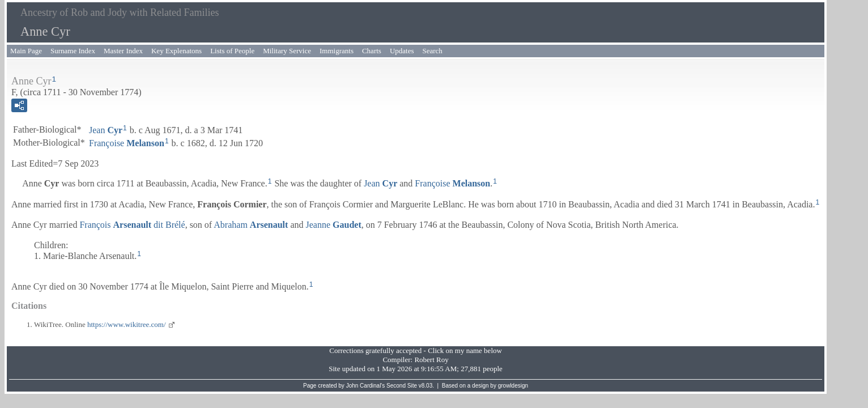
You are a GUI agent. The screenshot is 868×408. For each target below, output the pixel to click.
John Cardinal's (366, 386)
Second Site (402, 386)
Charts (372, 51)
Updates (402, 51)
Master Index (123, 51)
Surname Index (73, 51)
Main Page (26, 51)
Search (433, 51)
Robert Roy (431, 360)
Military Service (287, 51)
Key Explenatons (176, 51)
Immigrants (337, 51)
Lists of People (232, 51)
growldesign (513, 386)
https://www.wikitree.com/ (127, 324)
